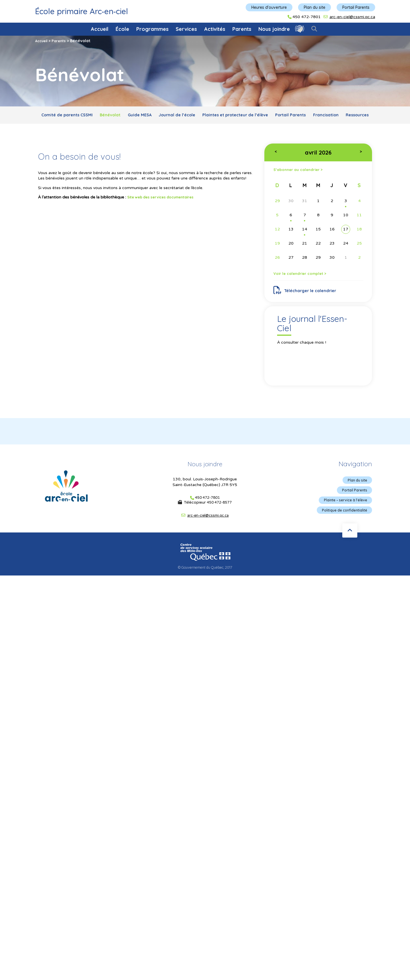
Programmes (152, 29)
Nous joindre (274, 29)
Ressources (224, 129)
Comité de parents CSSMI (82, 116)
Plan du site (315, 7)
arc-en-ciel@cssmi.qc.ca (352, 17)
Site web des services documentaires (165, 212)
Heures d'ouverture (269, 7)
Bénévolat (132, 116)
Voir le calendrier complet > (305, 290)
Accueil (100, 29)
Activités (215, 29)
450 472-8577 (219, 522)
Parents (242, 29)
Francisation (187, 129)
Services (186, 29)
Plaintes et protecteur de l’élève (276, 116)
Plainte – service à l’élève (343, 521)
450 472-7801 (307, 17)
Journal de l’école (210, 116)
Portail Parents (356, 7)
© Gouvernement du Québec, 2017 (205, 589)
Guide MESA (167, 116)
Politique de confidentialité (342, 532)
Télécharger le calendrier (308, 309)
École (122, 29)
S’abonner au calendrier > (303, 185)
